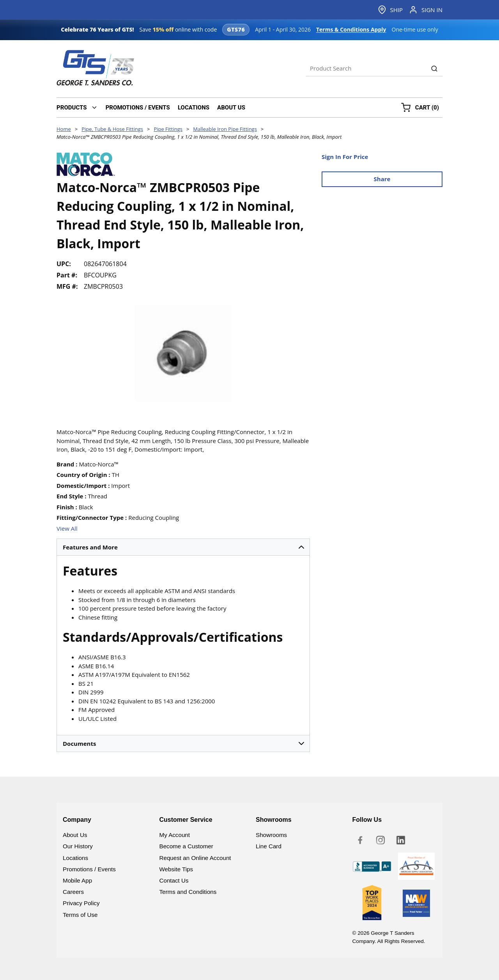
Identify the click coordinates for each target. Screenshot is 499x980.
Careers (73, 892)
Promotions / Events (89, 869)
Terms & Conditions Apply (351, 29)
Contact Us (174, 880)
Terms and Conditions (188, 892)
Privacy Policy (81, 903)
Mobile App (77, 880)
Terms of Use (80, 915)
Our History (78, 846)
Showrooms (271, 835)
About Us (75, 835)
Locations (75, 858)
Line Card (269, 846)
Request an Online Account (195, 858)
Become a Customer (186, 846)
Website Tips (176, 869)
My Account (175, 835)
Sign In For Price (345, 157)
